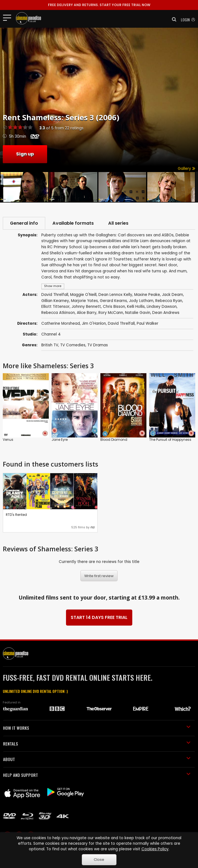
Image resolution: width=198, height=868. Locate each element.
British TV (50, 345)
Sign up (25, 154)
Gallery (186, 169)
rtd (92, 527)
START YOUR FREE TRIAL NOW (99, 5)
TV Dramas (98, 345)
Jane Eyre (60, 440)
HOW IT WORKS (97, 728)
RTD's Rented (16, 515)
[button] (172, 19)
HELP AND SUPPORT (97, 775)
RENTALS (97, 744)
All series (118, 223)
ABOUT (97, 759)
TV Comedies (73, 345)
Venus (8, 440)
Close (99, 860)
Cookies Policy (155, 849)
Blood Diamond (114, 440)
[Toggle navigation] (9, 17)
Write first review (99, 576)
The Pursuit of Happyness (170, 440)
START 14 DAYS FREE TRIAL (99, 617)
